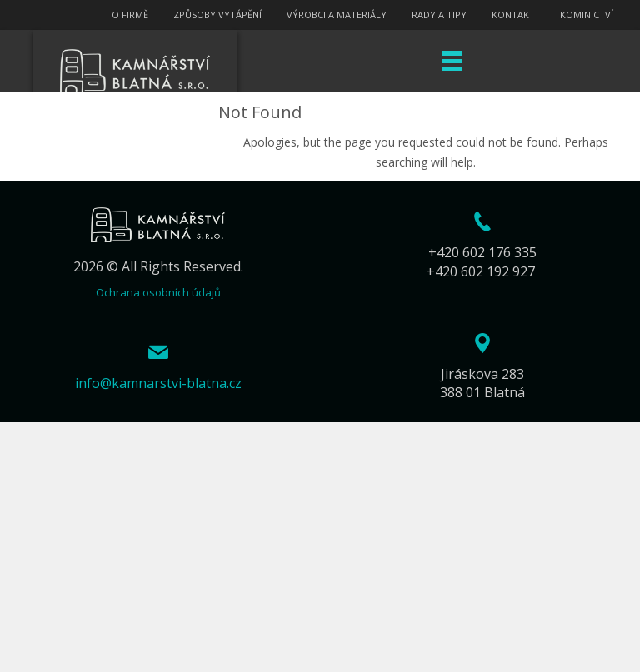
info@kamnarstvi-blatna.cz (158, 383)
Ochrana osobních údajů (158, 292)
